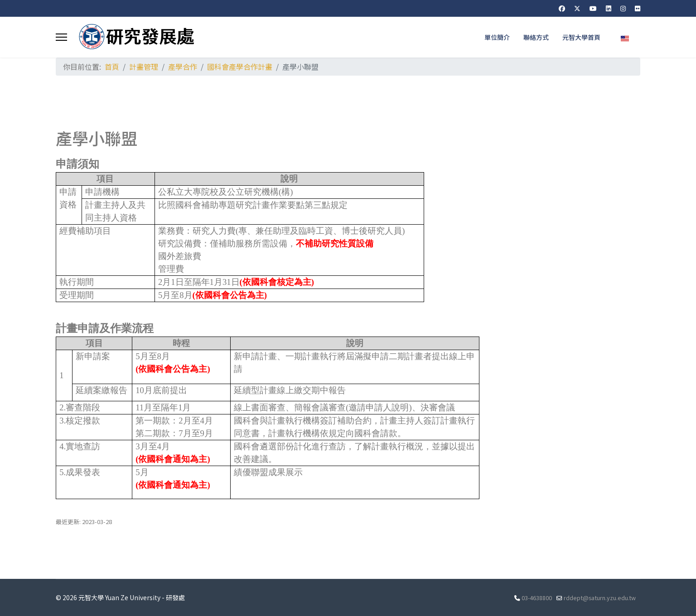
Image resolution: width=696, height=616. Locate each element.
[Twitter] (577, 8)
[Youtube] (593, 8)
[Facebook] (562, 8)
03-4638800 (537, 598)
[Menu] (61, 37)
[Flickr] (638, 8)
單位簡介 (497, 37)
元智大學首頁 (581, 37)
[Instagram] (623, 8)
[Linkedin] (609, 8)
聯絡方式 (536, 37)
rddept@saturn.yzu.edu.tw (600, 598)
